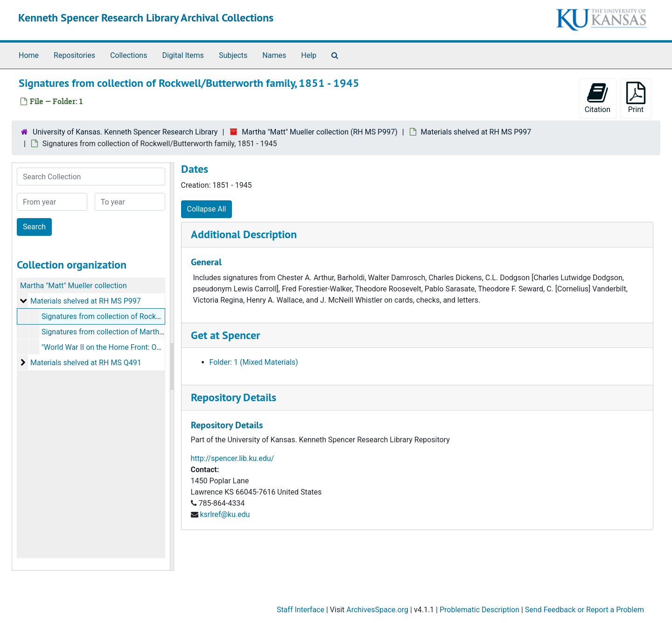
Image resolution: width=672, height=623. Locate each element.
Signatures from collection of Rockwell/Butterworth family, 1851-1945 (157, 316)
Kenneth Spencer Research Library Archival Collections (146, 18)
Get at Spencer (225, 335)
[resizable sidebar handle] (172, 367)
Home (29, 55)
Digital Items (183, 55)
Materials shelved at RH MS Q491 (86, 363)
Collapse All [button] (207, 209)
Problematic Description (479, 610)
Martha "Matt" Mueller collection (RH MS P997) (319, 132)
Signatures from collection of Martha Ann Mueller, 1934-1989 (143, 332)
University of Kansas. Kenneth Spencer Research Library (125, 132)
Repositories (74, 55)
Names (274, 55)
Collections (129, 55)
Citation (598, 98)
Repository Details (234, 397)
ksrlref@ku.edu (225, 514)
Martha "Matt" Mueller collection (73, 286)
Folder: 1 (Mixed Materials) (254, 362)
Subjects (233, 55)
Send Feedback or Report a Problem (584, 610)
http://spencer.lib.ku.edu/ (233, 458)
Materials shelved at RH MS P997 (476, 132)
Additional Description (244, 234)
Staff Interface (301, 610)
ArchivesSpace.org (377, 610)
